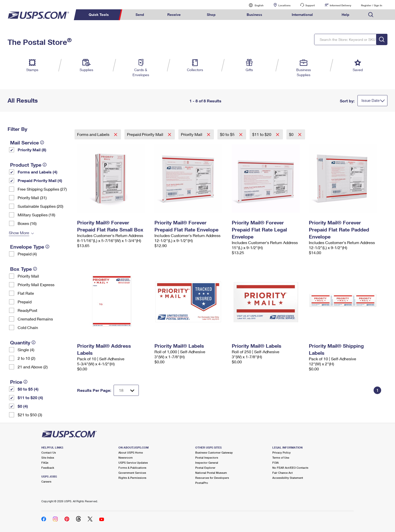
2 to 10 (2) (26, 358)
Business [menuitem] (254, 14)
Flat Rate (26, 293)
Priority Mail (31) (32, 198)
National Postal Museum (211, 473)
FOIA (275, 463)
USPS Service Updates (133, 463)
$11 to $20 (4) (30, 397)
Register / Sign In (372, 5)
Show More (19, 233)
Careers (46, 481)
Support (310, 5)
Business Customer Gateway (214, 452)
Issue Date (371, 100)
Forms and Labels (94, 134)
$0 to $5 (228, 134)
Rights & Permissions (132, 478)
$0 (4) (23, 406)
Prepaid (25, 302)
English (254, 5)
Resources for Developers (212, 478)
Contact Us (49, 452)
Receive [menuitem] (174, 14)
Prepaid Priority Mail (146, 134)
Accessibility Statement (288, 478)
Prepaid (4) (27, 254)
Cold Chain (28, 327)
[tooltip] (42, 142)
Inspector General (207, 463)
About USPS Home (131, 452)
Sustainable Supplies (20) (40, 206)
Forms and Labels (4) (38, 172)
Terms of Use (281, 457)
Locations (284, 5)
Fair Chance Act (283, 473)
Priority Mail (28, 276)
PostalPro (202, 483)
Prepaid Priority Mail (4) (40, 180)
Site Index (48, 457)
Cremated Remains (35, 319)
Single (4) (26, 350)
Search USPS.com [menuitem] (371, 15)
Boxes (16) (27, 223)
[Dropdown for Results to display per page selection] (126, 390)
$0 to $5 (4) (28, 389)
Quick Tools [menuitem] (99, 14)
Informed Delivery (340, 5)
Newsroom (126, 457)
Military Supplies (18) (36, 215)
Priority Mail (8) (32, 150)
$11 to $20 (262, 134)
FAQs (45, 463)
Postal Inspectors (207, 457)
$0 (292, 134)
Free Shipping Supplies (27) (42, 189)
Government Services (132, 473)
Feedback (48, 468)
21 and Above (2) (33, 367)
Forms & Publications (132, 468)
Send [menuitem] (140, 14)
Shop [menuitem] (211, 14)
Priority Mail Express (36, 285)
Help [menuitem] (345, 14)
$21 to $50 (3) (30, 415)
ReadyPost (27, 310)
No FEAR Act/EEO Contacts (290, 468)
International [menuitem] (302, 14)
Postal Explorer (205, 468)
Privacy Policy (282, 452)
